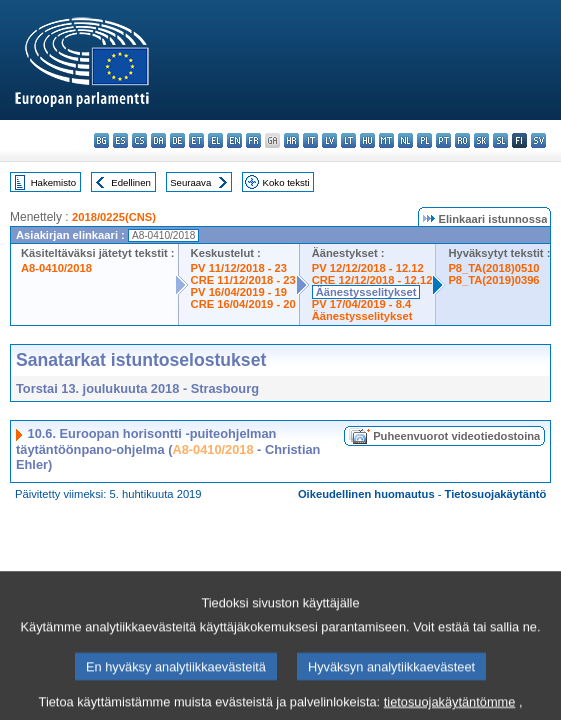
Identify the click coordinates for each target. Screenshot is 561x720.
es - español (120, 140)
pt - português (443, 140)
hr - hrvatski (291, 140)
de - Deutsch (177, 140)
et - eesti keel (196, 140)
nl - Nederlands (405, 140)
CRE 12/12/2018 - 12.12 (372, 280)
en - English (234, 140)
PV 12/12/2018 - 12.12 (368, 268)
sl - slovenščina (500, 140)
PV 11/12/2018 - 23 (239, 268)
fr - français (253, 140)
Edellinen (130, 182)
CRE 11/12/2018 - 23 (243, 280)
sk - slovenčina (481, 140)
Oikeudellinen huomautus (366, 494)
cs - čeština (139, 140)
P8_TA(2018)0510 (493, 268)
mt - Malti (386, 140)
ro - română (462, 140)
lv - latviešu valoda (329, 140)
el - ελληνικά (215, 140)
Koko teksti (286, 182)
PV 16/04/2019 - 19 (239, 292)
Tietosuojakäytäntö (496, 494)
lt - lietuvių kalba (348, 140)
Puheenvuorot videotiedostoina (456, 436)
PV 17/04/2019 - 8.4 (362, 304)
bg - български (101, 140)
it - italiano (310, 140)
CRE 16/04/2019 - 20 (243, 304)
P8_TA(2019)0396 (493, 280)
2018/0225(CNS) (114, 217)
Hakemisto (53, 182)
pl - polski (424, 140)
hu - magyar (367, 140)
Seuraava (190, 182)
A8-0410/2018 (56, 268)
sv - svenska (538, 140)
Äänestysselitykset (366, 292)
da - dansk (158, 140)
